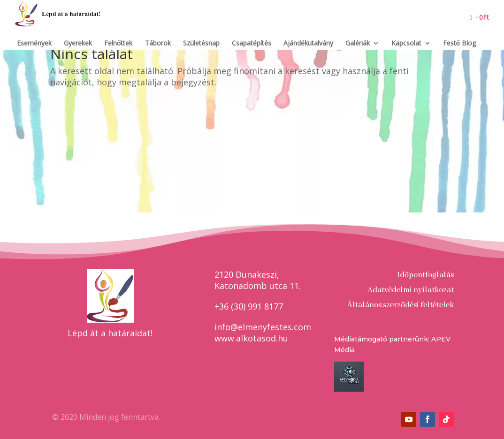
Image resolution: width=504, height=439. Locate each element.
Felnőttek (118, 44)
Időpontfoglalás (425, 275)
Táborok (158, 44)
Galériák (358, 44)
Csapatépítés (252, 44)
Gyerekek (78, 44)
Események (34, 44)
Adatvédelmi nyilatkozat (411, 290)
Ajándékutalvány (308, 44)
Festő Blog (460, 44)
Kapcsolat (406, 44)
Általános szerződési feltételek (401, 305)
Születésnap (201, 44)
